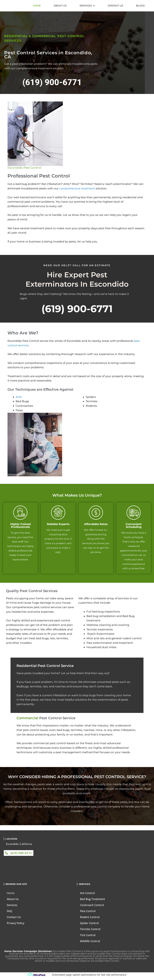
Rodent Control (90, 919)
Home (37, 7)
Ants (19, 399)
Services (87, 7)
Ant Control (87, 895)
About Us (60, 7)
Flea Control (88, 913)
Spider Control (89, 925)
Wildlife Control (90, 943)
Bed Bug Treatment (92, 901)
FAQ (9, 913)
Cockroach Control (92, 907)
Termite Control (90, 931)
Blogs (140, 7)
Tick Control (88, 937)
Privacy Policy (15, 925)
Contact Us (115, 7)
